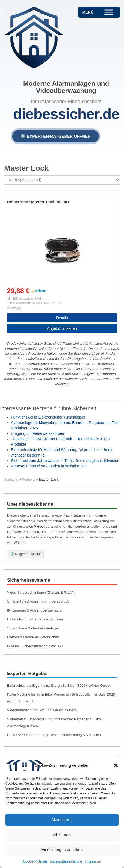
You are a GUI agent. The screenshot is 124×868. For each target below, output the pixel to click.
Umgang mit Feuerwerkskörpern (38, 433)
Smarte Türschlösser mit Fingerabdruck (38, 601)
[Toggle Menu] (109, 12)
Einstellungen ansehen (62, 849)
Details (62, 318)
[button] (116, 765)
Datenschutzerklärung (66, 861)
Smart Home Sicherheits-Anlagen (33, 628)
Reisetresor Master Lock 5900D (38, 202)
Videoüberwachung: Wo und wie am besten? (42, 710)
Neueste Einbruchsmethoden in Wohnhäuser (49, 466)
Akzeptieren (62, 820)
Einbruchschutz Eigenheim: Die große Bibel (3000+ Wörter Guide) (59, 685)
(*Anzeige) (14, 308)
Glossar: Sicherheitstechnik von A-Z (35, 646)
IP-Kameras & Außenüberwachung (34, 610)
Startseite (11, 480)
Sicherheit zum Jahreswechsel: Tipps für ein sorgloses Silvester (65, 461)
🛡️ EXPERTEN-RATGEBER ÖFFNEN (56, 136)
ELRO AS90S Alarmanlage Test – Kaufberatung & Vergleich (54, 735)
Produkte (28, 480)
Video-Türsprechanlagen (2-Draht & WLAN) (41, 592)
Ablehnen (62, 834)
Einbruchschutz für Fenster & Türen (35, 619)
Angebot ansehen (62, 328)
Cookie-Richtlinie (35, 861)
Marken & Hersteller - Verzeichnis (33, 637)
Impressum (93, 861)
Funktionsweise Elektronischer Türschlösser (48, 417)
